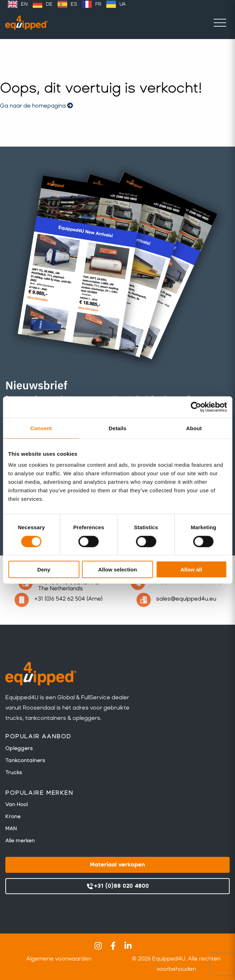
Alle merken (20, 841)
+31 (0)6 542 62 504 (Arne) (68, 599)
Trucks (14, 772)
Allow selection (117, 570)
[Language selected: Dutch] (67, 4)
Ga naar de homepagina (36, 106)
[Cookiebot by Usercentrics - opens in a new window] (196, 407)
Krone (13, 816)
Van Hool (17, 804)
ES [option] (74, 4)
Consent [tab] (41, 428)
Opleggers (19, 748)
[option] (18, 4)
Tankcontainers (25, 760)
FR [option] (98, 4)
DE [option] (49, 4)
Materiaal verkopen (117, 864)
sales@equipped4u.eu (186, 599)
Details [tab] (118, 428)
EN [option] (24, 4)
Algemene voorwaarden (59, 959)
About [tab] (194, 428)
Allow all (191, 570)
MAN (11, 828)
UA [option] (122, 4)
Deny (44, 570)
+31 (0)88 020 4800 (117, 886)
